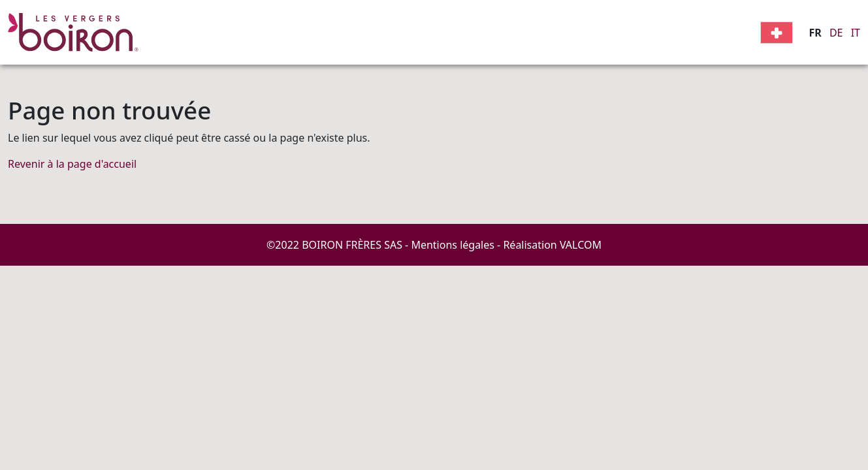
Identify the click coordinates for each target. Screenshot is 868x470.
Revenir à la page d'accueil (72, 164)
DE (836, 33)
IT (856, 33)
